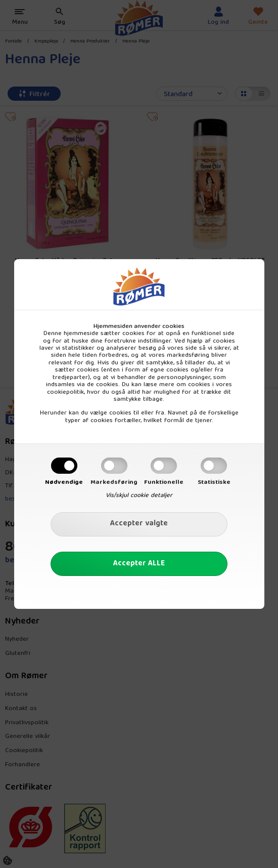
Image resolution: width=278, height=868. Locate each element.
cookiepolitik (65, 392)
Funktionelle (164, 482)
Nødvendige (64, 482)
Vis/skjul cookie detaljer (139, 495)
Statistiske (214, 482)
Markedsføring (114, 482)
